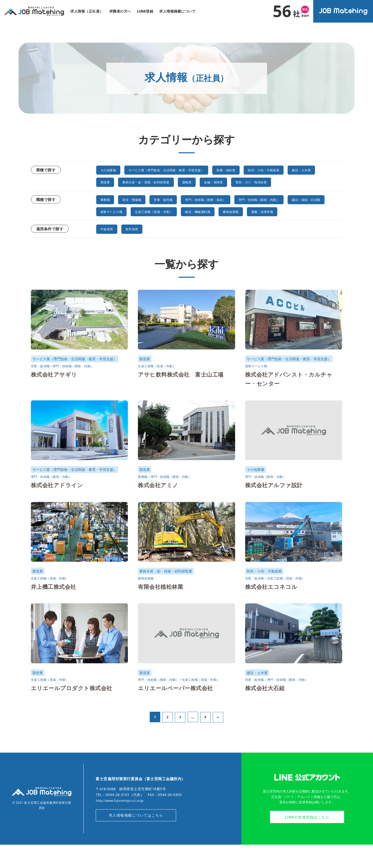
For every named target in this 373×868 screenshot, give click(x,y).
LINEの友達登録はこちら (307, 840)
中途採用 (109, 253)
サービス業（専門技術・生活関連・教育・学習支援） (183, 170)
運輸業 (244, 182)
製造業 (144, 182)
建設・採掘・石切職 (119, 223)
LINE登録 (145, 11)
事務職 (107, 211)
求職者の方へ (120, 11)
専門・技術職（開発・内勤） (294, 211)
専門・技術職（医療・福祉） (227, 211)
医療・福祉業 (258, 170)
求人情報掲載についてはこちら (136, 839)
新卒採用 (138, 253)
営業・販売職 (175, 211)
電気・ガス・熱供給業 (121, 194)
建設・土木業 (113, 182)
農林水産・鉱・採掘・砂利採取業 (194, 182)
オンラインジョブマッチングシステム (343, 12)
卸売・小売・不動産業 (304, 170)
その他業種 (111, 170)
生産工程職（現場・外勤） (217, 223)
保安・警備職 (138, 211)
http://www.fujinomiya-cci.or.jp (123, 823)
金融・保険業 (275, 182)
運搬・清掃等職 (115, 235)
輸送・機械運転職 (271, 223)
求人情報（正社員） (87, 11)
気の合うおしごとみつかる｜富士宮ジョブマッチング (34, 11)
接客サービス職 (165, 223)
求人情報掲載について (177, 11)
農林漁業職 (310, 223)
